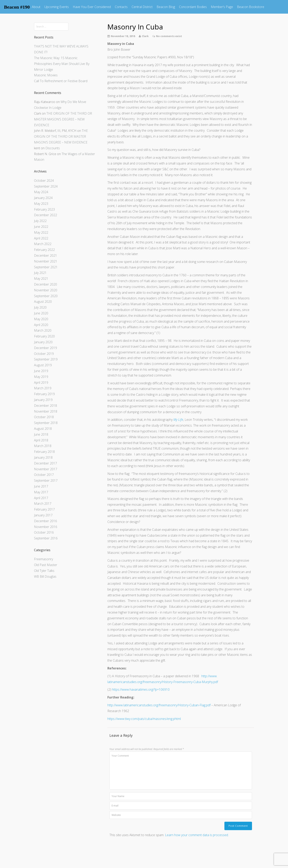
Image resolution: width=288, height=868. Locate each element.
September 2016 (46, 538)
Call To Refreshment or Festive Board (61, 81)
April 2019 (41, 383)
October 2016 (44, 532)
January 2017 (43, 515)
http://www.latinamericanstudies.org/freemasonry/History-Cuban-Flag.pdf (159, 705)
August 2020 (43, 302)
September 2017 (46, 480)
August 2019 (43, 365)
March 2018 (43, 446)
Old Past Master (46, 565)
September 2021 (46, 267)
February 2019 (44, 394)
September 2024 (46, 186)
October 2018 (44, 417)
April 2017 (41, 498)
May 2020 (41, 319)
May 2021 (41, 279)
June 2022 (41, 227)
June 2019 (41, 371)
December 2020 (45, 284)
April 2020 (41, 325)
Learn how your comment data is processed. (197, 835)
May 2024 (41, 192)
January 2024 (43, 198)
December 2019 (45, 348)
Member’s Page (222, 7)
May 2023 (41, 204)
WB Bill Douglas (45, 576)
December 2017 (45, 463)
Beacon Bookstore (251, 7)
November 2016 (46, 527)
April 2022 (41, 238)
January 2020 (43, 342)
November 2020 (46, 290)
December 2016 (45, 521)
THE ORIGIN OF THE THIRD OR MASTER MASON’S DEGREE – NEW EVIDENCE (63, 119)
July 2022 (40, 221)
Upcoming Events (57, 7)
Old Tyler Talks (44, 571)
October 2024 (44, 181)
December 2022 (45, 215)
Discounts (53, 148)
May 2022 (41, 232)
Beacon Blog (166, 7)
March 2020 (43, 330)
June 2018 (41, 434)
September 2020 (46, 296)
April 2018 (41, 440)
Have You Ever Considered (92, 7)
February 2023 (44, 209)
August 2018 (43, 429)
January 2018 (43, 457)
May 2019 (41, 377)
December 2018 (45, 406)
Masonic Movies (46, 75)
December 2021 (45, 255)
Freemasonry (43, 559)
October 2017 (44, 475)
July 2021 (40, 273)
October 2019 (44, 354)
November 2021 (46, 261)
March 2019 (43, 388)
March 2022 (43, 244)
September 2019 (46, 359)
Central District (142, 7)
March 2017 (43, 504)
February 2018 (44, 452)
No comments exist (169, 36)
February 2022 (44, 250)
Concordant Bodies (193, 7)
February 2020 (44, 336)
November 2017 (46, 469)
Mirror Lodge (43, 70)
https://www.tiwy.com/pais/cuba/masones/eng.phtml (144, 719)
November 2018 (46, 411)
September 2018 (46, 423)
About (36, 7)
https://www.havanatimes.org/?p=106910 (141, 689)
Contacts (121, 7)
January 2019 (43, 400)
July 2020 (40, 307)
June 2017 (41, 486)
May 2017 (41, 492)
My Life (178, 420)
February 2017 (44, 509)
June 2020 (41, 313)
